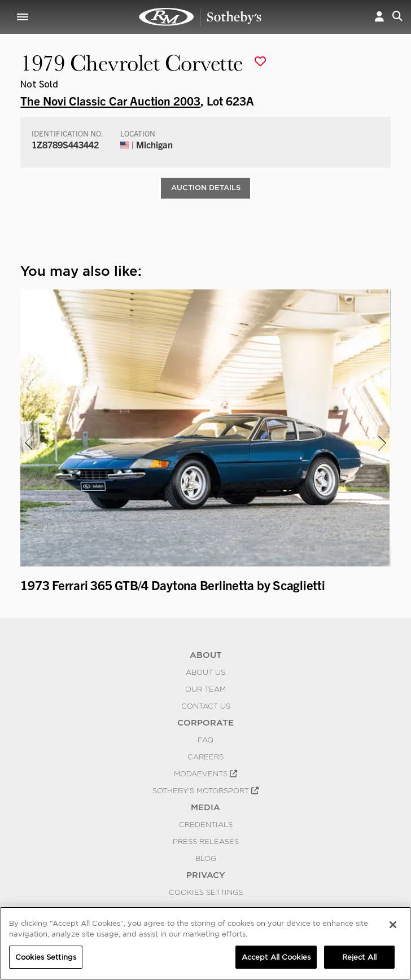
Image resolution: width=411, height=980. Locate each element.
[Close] (393, 928)
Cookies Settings (206, 892)
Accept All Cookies (276, 961)
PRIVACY (206, 875)
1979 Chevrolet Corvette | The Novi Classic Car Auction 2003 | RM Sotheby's (200, 17)
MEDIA (205, 807)
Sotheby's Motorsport (205, 790)
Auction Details (206, 188)
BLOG (206, 858)
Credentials (206, 824)
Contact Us (206, 706)
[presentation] (28, 443)
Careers (205, 757)
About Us (205, 672)
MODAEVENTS (205, 774)
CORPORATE (205, 723)
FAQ (205, 740)
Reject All (359, 961)
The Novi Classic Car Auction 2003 (110, 100)
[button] (379, 17)
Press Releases (206, 841)
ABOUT (206, 655)
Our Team (205, 689)
